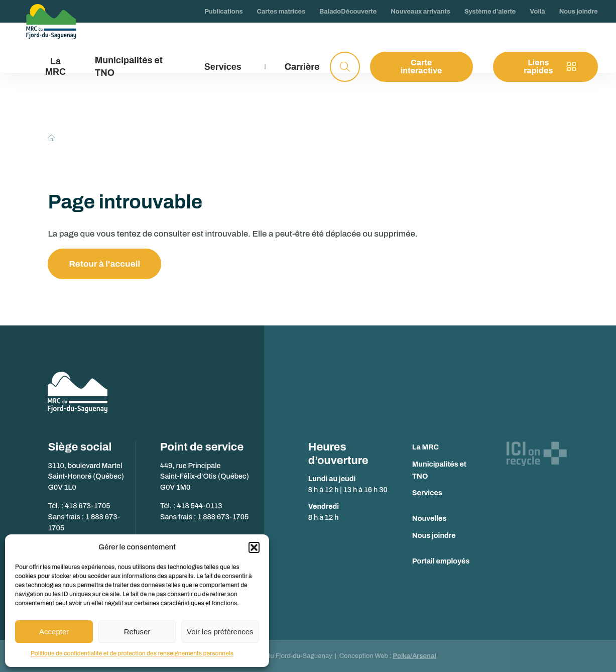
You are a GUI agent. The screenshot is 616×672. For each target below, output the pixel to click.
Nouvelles (429, 518)
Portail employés (441, 561)
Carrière (302, 67)
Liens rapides (550, 67)
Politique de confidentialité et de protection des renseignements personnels (132, 653)
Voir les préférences (220, 632)
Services (427, 493)
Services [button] (223, 67)
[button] (254, 547)
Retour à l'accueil (104, 264)
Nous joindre (434, 535)
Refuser (137, 632)
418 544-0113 (199, 506)
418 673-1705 (87, 506)
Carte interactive (421, 67)
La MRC (425, 447)
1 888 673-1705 (223, 517)
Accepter (54, 632)
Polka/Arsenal (414, 656)
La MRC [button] (55, 67)
